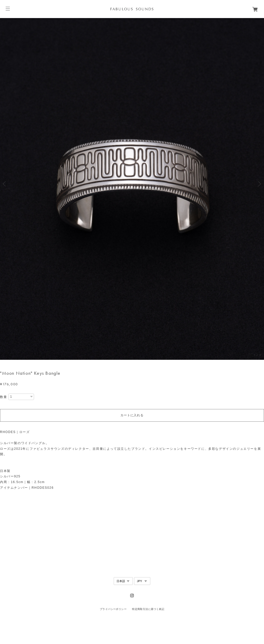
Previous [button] (5, 184)
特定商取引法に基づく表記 (148, 609)
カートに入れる (132, 415)
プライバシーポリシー (113, 609)
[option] (132, 184)
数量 (3, 397)
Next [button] (259, 184)
